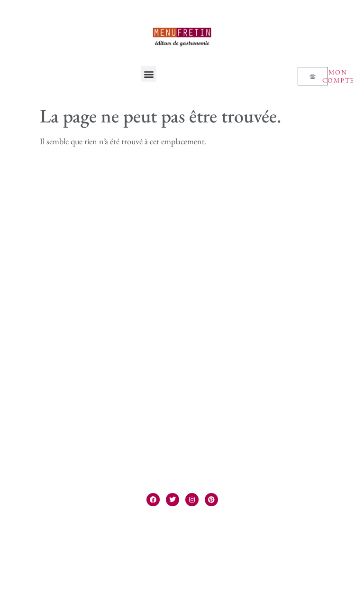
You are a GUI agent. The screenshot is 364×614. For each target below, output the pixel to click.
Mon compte (338, 76)
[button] (149, 74)
